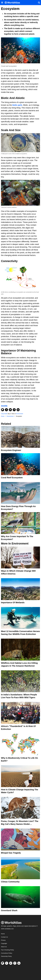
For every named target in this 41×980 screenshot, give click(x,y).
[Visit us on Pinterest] (15, 963)
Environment (19, 414)
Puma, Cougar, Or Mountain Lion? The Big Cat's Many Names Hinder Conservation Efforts (20, 824)
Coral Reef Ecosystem (12, 478)
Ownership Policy (6, 956)
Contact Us (4, 937)
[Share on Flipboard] (3, 410)
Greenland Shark (9, 910)
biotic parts (17, 105)
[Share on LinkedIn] (18, 410)
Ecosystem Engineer (11, 450)
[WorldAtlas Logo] (13, 3)
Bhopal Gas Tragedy (11, 853)
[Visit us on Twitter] (11, 963)
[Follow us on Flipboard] (3, 963)
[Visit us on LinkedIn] (19, 963)
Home (3, 934)
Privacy (3, 940)
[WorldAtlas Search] (39, 3)
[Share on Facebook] (6, 410)
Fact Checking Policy (7, 950)
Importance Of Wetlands (13, 603)
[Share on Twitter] (10, 410)
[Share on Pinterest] (14, 410)
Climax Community (10, 882)
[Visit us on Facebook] (7, 963)
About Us (4, 947)
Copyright (4, 943)
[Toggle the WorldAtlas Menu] (2, 3)
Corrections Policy (7, 953)
